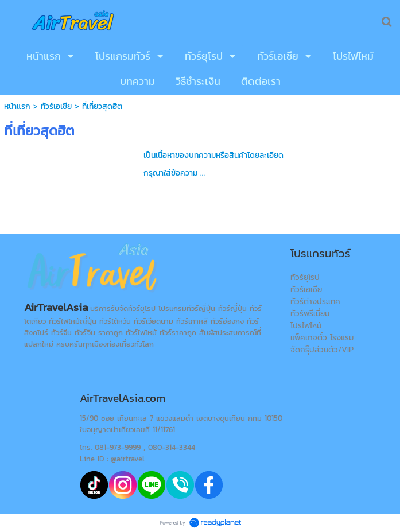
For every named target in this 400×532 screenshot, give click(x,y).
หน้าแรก (17, 106)
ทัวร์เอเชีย (56, 106)
